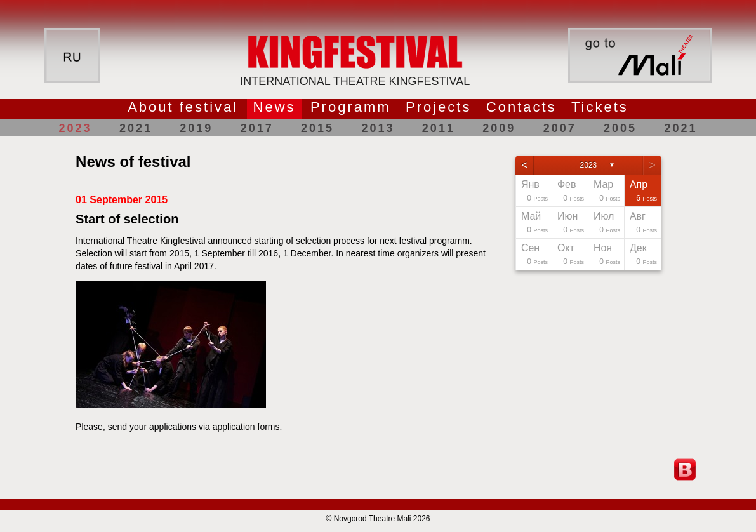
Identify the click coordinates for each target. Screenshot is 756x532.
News (275, 107)
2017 (257, 128)
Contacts (521, 107)
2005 (620, 128)
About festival (183, 107)
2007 (560, 128)
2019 (196, 128)
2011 (439, 128)
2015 (317, 128)
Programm (351, 107)
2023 (76, 128)
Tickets (600, 107)
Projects (438, 107)
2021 (136, 128)
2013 (378, 128)
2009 (499, 128)
